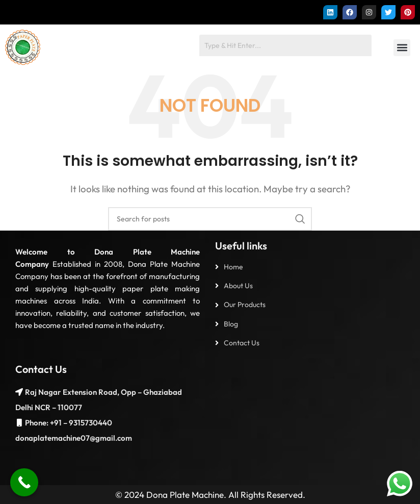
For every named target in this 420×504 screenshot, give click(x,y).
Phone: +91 (43, 423)
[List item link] (312, 267)
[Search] (210, 219)
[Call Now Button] (24, 482)
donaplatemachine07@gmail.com (74, 438)
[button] (402, 48)
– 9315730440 (87, 423)
